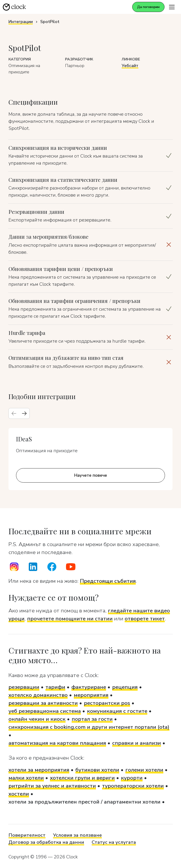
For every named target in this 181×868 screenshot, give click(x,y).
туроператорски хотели (133, 786)
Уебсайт (130, 66)
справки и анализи (137, 743)
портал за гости (92, 719)
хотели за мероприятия (39, 770)
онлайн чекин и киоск (37, 719)
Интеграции (21, 22)
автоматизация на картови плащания (57, 743)
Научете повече (91, 475)
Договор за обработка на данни (46, 842)
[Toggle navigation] (172, 7)
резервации (24, 687)
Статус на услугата (114, 842)
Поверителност (27, 835)
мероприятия (91, 695)
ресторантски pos (107, 703)
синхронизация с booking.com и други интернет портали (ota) (89, 727)
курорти (132, 778)
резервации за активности (43, 703)
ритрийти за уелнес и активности (52, 786)
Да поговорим (148, 7)
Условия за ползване (77, 835)
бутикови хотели (97, 770)
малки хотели (26, 778)
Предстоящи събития (108, 581)
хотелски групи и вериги (82, 778)
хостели (19, 794)
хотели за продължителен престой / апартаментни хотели (84, 802)
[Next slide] (24, 413)
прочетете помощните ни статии (70, 619)
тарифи (55, 687)
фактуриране (89, 687)
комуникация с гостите (117, 711)
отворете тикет (145, 619)
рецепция (125, 687)
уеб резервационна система (45, 711)
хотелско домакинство (38, 695)
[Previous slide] (14, 413)
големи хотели (144, 770)
